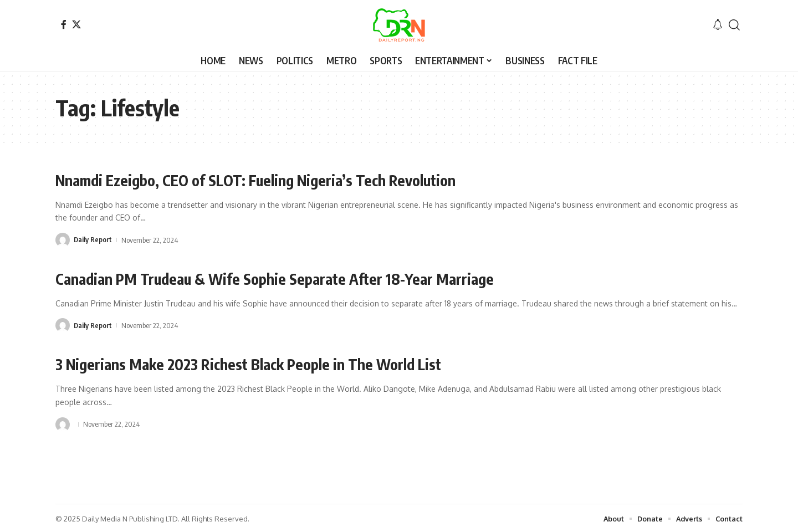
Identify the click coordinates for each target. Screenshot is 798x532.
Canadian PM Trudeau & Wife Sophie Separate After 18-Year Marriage (283, 278)
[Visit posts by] (63, 423)
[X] (76, 24)
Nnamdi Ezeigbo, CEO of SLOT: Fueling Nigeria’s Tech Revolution (267, 180)
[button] (734, 25)
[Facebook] (64, 24)
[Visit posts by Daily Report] (63, 239)
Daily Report (93, 239)
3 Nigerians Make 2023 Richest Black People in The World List (259, 363)
